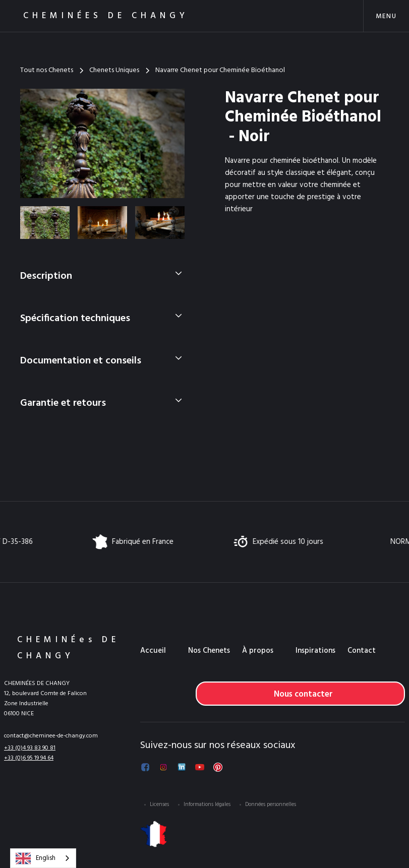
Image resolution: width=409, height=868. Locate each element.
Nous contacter (303, 694)
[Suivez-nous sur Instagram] (163, 767)
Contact (362, 651)
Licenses (159, 804)
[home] (93, 16)
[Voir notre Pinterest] (218, 767)
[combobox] (43, 858)
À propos (258, 651)
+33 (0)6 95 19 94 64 (29, 758)
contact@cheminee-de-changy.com (51, 736)
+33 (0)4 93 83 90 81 (30, 748)
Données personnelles (271, 804)
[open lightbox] (102, 143)
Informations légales (207, 804)
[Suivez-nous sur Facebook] (145, 767)
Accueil (153, 651)
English (36, 858)
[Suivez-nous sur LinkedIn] (182, 767)
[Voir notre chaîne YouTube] (200, 767)
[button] (386, 16)
